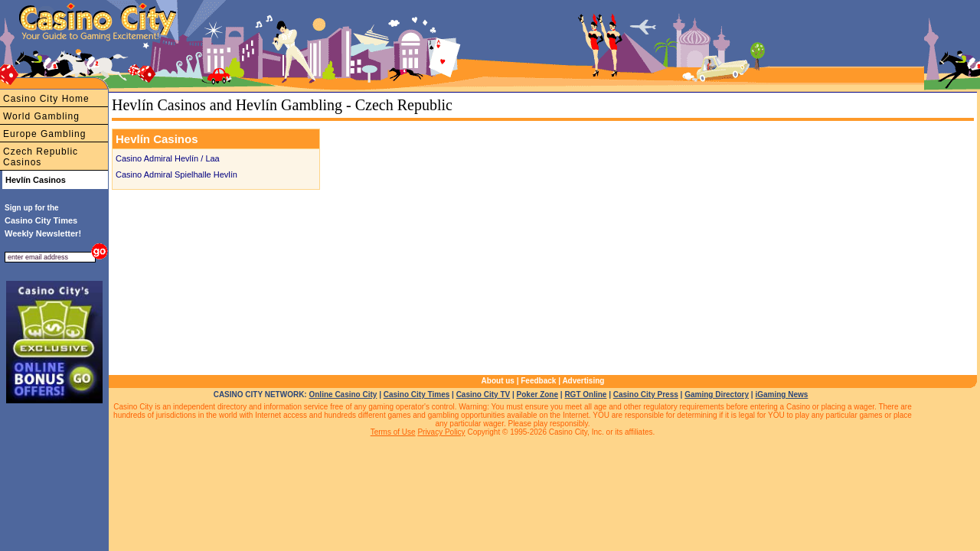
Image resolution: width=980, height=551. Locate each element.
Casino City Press (646, 395)
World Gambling (41, 116)
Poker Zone (537, 395)
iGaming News (781, 395)
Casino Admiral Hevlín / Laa (168, 158)
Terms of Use (393, 432)
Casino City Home (46, 99)
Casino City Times (417, 395)
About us (498, 381)
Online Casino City (343, 395)
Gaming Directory (717, 395)
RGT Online (585, 395)
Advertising (583, 381)
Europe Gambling (44, 134)
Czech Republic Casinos (41, 157)
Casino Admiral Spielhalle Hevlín (176, 174)
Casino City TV (483, 395)
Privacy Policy (441, 432)
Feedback (538, 381)
